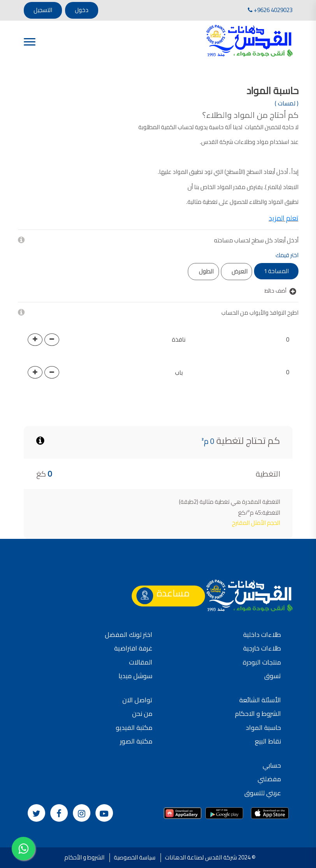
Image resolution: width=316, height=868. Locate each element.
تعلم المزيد (284, 218)
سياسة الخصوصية (135, 857)
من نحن (142, 714)
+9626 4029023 (270, 10)
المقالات (141, 662)
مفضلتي (269, 779)
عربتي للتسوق (263, 793)
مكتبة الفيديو (134, 728)
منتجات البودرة (262, 662)
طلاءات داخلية (262, 635)
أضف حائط (280, 291)
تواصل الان (137, 700)
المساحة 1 (276, 271)
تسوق (273, 676)
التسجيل (43, 10)
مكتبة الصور (136, 741)
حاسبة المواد (263, 728)
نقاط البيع (268, 741)
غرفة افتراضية (133, 648)
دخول (82, 10)
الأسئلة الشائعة (260, 700)
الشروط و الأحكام (84, 857)
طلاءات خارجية (262, 648)
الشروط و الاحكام (258, 714)
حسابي (272, 765)
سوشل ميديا (135, 676)
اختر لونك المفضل (129, 635)
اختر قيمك (287, 255)
